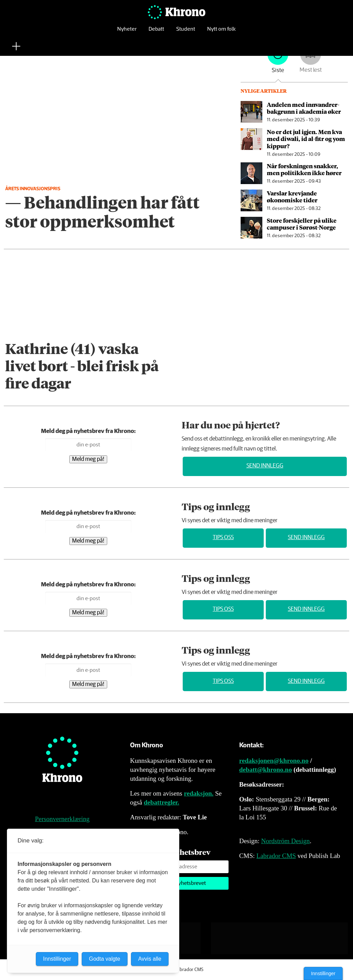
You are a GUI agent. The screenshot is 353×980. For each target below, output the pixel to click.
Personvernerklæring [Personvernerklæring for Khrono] (62, 819)
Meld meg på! (88, 459)
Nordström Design (286, 841)
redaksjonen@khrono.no (274, 761)
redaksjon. (199, 793)
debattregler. (162, 802)
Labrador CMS (276, 856)
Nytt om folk (221, 33)
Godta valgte (105, 959)
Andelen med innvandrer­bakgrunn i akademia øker (304, 108)
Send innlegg (265, 466)
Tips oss (223, 538)
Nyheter (127, 33)
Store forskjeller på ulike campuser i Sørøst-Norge (302, 224)
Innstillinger (323, 973)
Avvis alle (150, 959)
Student (186, 33)
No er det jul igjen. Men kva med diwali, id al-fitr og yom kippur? (306, 139)
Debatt (156, 33)
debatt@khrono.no (266, 770)
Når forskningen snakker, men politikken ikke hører (304, 169)
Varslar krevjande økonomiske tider (292, 196)
